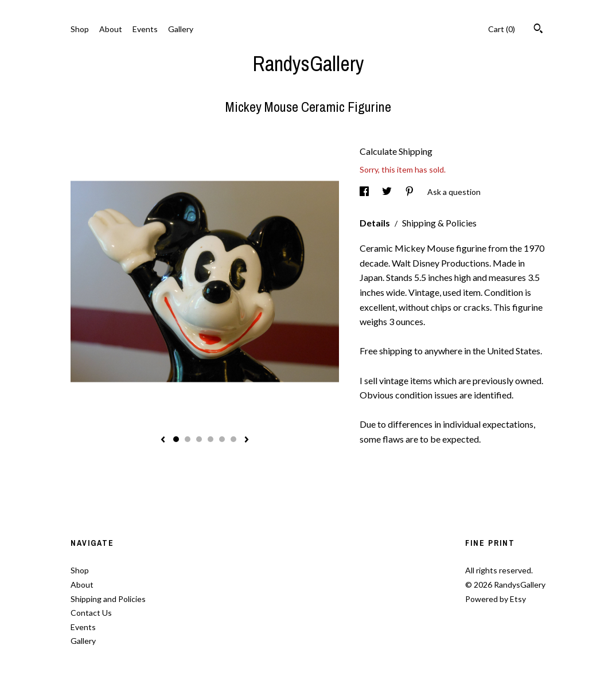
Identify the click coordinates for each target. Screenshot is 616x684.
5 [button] (222, 439)
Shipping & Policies (439, 223)
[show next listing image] (247, 440)
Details (376, 223)
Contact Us (91, 613)
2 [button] (188, 439)
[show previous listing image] (163, 440)
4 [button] (210, 439)
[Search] (538, 30)
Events (145, 29)
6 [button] (233, 439)
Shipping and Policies (108, 599)
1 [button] (176, 439)
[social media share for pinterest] (410, 192)
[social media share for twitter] (388, 192)
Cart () (502, 29)
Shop (80, 29)
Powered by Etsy (496, 599)
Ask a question (454, 192)
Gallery (181, 29)
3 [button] (199, 439)
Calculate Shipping (396, 151)
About (111, 29)
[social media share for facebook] (365, 192)
